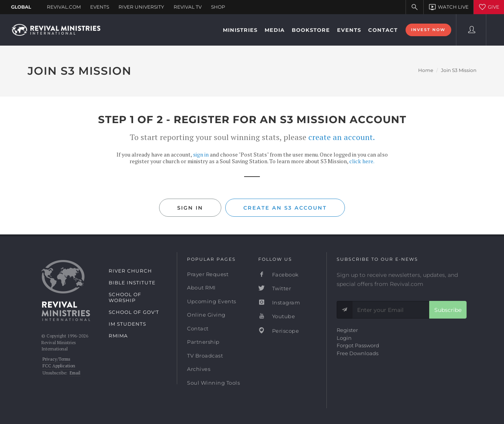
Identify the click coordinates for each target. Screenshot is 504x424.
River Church (130, 271)
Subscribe (448, 310)
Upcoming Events (212, 301)
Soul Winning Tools (213, 383)
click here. (362, 161)
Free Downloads (358, 353)
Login (344, 338)
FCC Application (59, 366)
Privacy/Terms (56, 359)
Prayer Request (208, 274)
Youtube (277, 316)
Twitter (275, 288)
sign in (201, 154)
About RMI (201, 288)
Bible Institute (132, 283)
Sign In (190, 208)
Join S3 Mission (459, 70)
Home (426, 70)
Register (347, 330)
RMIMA (118, 336)
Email (75, 373)
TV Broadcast (205, 356)
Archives (199, 369)
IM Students (127, 324)
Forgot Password (358, 345)
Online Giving (206, 315)
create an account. (342, 137)
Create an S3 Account (285, 208)
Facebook (279, 275)
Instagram (279, 302)
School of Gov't (134, 312)
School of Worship (125, 297)
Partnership (203, 342)
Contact (198, 328)
